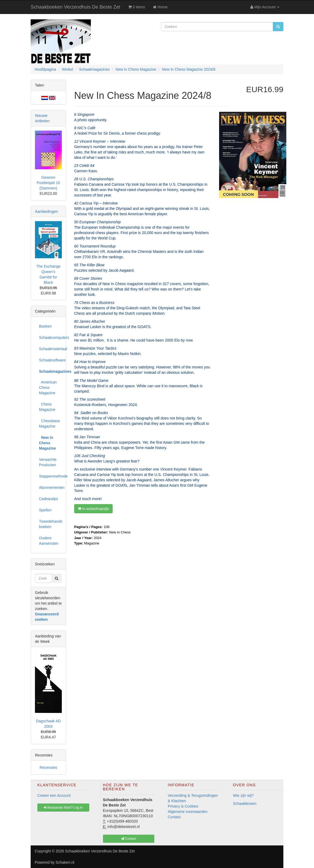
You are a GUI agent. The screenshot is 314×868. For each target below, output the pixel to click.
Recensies (48, 767)
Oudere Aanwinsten (49, 541)
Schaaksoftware (50, 360)
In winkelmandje (93, 509)
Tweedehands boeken (50, 524)
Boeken (45, 326)
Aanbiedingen (47, 211)
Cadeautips (49, 499)
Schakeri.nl (65, 862)
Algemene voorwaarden (188, 812)
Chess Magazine (47, 407)
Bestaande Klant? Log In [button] (63, 808)
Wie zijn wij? (243, 795)
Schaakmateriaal (50, 349)
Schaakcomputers (50, 338)
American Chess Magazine (48, 388)
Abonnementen (50, 487)
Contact (174, 817)
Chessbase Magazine (49, 424)
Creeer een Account (54, 795)
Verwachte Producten (48, 462)
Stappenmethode (50, 476)
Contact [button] (129, 839)
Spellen (45, 510)
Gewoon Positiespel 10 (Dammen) (48, 183)
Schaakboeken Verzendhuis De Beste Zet (75, 7)
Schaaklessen (245, 804)
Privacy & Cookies (183, 806)
